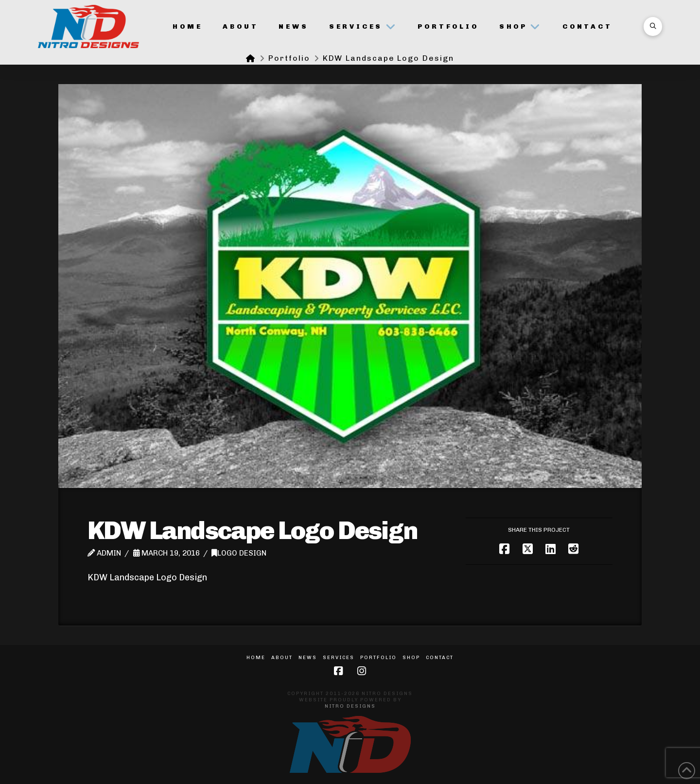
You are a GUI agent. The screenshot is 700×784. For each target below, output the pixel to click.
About (282, 658)
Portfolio (378, 658)
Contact (440, 658)
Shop (411, 658)
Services (339, 658)
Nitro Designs (350, 706)
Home (256, 658)
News (308, 658)
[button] (653, 26)
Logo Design (239, 553)
